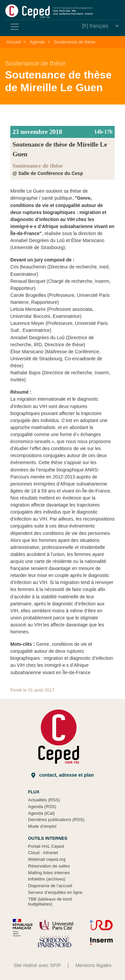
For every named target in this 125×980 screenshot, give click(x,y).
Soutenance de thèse (75, 42)
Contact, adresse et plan (63, 775)
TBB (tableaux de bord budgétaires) (50, 902)
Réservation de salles (49, 866)
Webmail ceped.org (47, 859)
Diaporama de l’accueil (50, 886)
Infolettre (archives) (47, 879)
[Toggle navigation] (15, 27)
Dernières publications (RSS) (56, 820)
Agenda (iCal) (41, 813)
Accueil (14, 42)
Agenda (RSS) (42, 807)
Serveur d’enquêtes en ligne (55, 892)
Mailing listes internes (49, 873)
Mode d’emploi (42, 826)
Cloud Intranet (43, 853)
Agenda (37, 42)
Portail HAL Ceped (46, 846)
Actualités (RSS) (44, 800)
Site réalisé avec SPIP (37, 965)
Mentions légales (94, 965)
